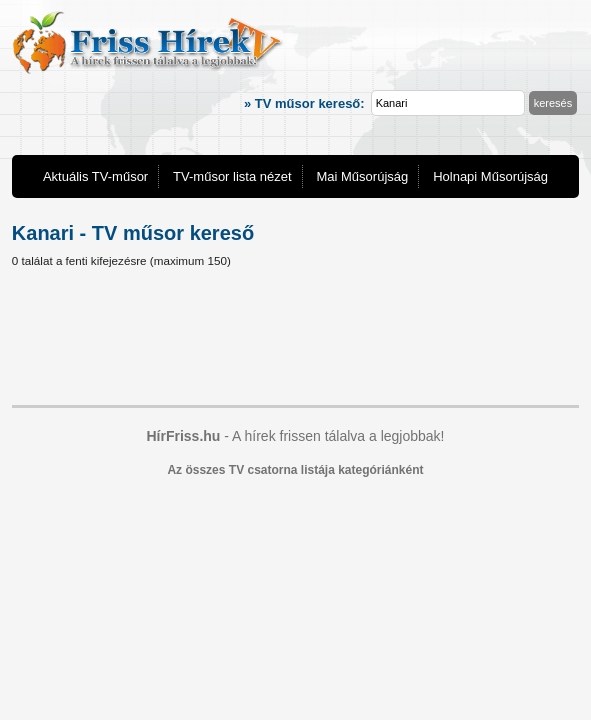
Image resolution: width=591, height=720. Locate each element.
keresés (553, 103)
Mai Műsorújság (362, 176)
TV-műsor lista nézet (232, 176)
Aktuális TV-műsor (95, 176)
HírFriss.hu (183, 436)
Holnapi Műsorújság (490, 176)
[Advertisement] (295, 340)
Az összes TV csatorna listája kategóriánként (295, 470)
